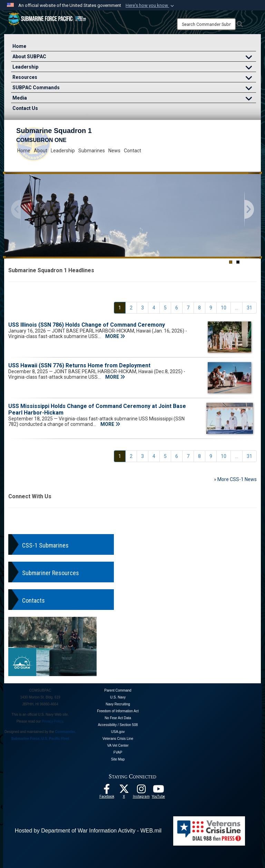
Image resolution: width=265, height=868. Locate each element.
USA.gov (118, 732)
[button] (150, 6)
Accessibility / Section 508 (118, 725)
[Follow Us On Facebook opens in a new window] (107, 791)
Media (134, 99)
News (114, 151)
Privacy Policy (52, 721)
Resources (134, 78)
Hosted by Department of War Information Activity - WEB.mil (88, 831)
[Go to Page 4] (154, 308)
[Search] (206, 24)
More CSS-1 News (237, 479)
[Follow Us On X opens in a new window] (124, 791)
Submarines (92, 151)
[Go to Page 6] (177, 308)
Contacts (33, 600)
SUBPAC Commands (134, 88)
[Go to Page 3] (143, 308)
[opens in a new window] (141, 791)
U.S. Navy (118, 697)
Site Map (118, 759)
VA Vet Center (118, 746)
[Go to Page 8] (199, 308)
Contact (132, 151)
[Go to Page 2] (131, 308)
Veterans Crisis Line (118, 739)
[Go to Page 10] (224, 308)
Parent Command (118, 690)
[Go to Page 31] (249, 308)
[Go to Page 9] (211, 308)
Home (19, 46)
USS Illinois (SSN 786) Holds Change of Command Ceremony (87, 325)
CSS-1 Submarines (45, 545)
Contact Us (25, 108)
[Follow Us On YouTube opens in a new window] (158, 791)
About (41, 151)
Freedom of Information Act (118, 711)
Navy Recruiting (118, 704)
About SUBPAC (134, 57)
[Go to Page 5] (165, 308)
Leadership (134, 68)
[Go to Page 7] (188, 308)
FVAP (118, 752)
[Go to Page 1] (120, 308)
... (237, 308)
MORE (115, 336)
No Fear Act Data (118, 718)
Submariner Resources (51, 573)
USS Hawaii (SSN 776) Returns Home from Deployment (79, 365)
